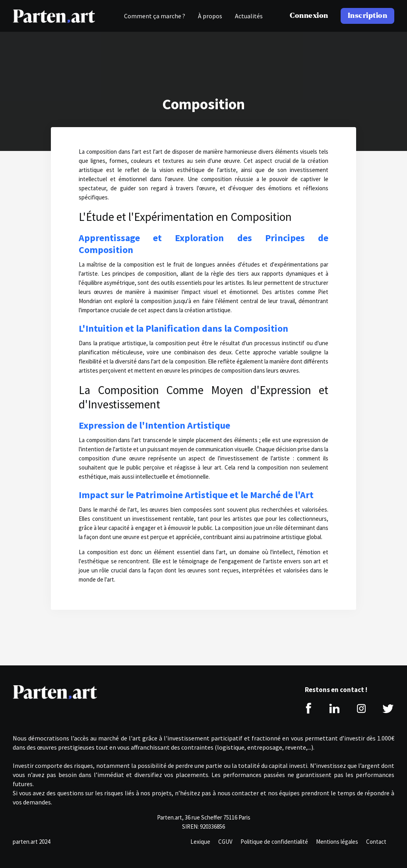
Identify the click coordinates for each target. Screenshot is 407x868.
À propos (210, 16)
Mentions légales (337, 842)
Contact (376, 842)
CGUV (225, 842)
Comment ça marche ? (155, 16)
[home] (54, 16)
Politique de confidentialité (274, 842)
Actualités (249, 16)
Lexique (200, 842)
